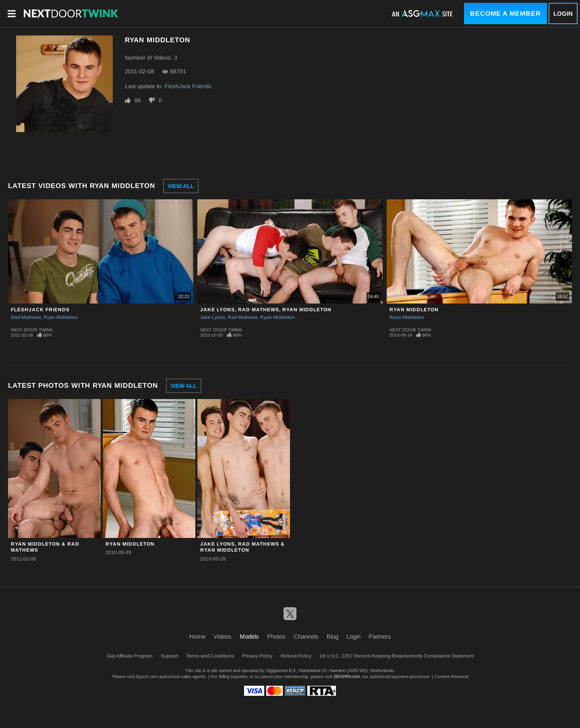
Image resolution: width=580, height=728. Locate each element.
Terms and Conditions (210, 656)
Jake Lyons (213, 317)
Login (563, 13)
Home (197, 636)
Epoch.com (147, 676)
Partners (380, 636)
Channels (306, 636)
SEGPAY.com (347, 676)
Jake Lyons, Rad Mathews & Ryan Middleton (242, 547)
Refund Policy (296, 656)
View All (181, 186)
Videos (223, 636)
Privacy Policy (257, 656)
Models (249, 636)
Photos (276, 636)
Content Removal (451, 676)
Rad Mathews (26, 317)
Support (169, 656)
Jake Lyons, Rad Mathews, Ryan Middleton (266, 310)
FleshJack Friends (188, 86)
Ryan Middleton (61, 317)
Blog (332, 636)
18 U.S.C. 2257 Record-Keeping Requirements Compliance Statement (397, 656)
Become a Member (505, 13)
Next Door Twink (32, 330)
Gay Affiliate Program (130, 656)
